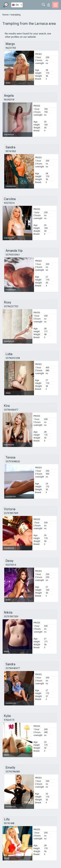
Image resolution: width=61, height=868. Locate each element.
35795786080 (13, 772)
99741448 (9, 823)
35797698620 (13, 461)
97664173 (9, 720)
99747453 (11, 151)
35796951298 (13, 358)
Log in (49, 5)
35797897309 (11, 513)
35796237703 (11, 306)
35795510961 (13, 255)
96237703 (11, 48)
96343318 (9, 100)
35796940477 (11, 410)
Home (6, 15)
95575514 (9, 203)
